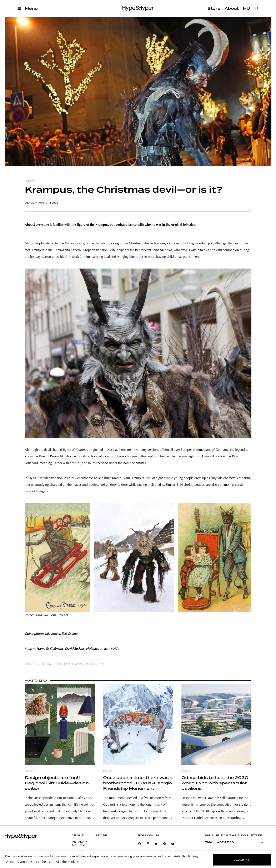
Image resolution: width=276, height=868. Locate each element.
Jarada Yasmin (34, 203)
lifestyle (31, 181)
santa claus (62, 664)
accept (242, 860)
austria (91, 664)
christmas (45, 664)
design (29, 772)
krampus (78, 664)
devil (101, 664)
